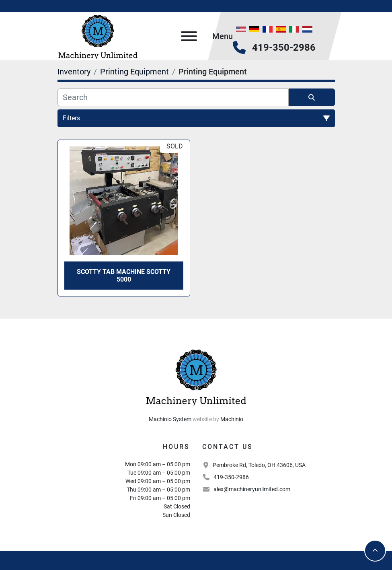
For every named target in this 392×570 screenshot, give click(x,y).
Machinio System (170, 419)
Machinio (232, 419)
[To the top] (375, 551)
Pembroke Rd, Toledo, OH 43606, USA (259, 465)
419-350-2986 (284, 47)
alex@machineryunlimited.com (252, 489)
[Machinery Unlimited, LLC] (196, 376)
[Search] (173, 97)
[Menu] (189, 36)
